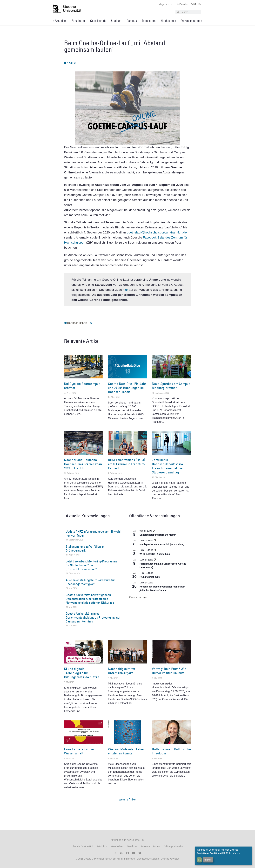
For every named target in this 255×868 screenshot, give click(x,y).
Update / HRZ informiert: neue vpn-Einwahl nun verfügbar (93, 533)
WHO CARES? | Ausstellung (155, 554)
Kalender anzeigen (139, 597)
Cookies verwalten (170, 859)
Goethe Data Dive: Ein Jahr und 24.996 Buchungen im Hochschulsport (127, 388)
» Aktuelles (60, 21)
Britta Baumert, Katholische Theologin (171, 751)
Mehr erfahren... (234, 853)
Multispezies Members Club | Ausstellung (162, 544)
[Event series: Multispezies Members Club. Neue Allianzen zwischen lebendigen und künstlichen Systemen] (155, 541)
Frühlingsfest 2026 (150, 577)
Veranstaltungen (192, 21)
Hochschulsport (77, 323)
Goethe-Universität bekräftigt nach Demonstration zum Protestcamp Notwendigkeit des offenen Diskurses (90, 599)
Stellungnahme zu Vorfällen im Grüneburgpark (85, 548)
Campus (132, 21)
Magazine (165, 4)
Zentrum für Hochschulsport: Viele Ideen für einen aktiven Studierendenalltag (168, 466)
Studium (116, 21)
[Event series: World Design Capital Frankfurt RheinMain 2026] (155, 560)
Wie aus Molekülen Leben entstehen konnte (126, 751)
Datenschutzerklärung (148, 859)
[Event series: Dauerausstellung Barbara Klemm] (154, 531)
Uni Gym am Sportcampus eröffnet (82, 386)
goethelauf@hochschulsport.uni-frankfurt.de (157, 232)
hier (125, 290)
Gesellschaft (98, 21)
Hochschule (168, 21)
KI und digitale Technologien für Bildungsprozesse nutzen (82, 673)
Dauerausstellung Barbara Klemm (158, 535)
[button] (127, 800)
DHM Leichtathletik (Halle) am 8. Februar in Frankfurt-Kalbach (127, 464)
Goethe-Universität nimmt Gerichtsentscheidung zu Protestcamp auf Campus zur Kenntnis (93, 617)
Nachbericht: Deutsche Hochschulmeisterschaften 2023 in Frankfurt (83, 464)
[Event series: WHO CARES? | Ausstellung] (155, 550)
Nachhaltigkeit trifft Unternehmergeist (122, 671)
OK (199, 860)
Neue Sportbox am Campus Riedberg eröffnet (171, 386)
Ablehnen (208, 860)
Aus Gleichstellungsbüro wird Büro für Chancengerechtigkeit (90, 582)
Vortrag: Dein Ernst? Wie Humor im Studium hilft (169, 671)
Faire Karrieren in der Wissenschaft (79, 751)
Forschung (78, 21)
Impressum (129, 859)
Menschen (149, 21)
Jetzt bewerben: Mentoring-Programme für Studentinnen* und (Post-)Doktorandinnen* (91, 565)
